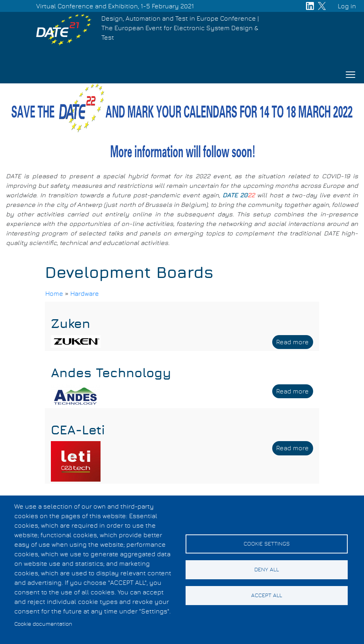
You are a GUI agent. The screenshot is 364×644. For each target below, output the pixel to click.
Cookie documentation (43, 624)
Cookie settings (267, 544)
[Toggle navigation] (350, 75)
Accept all (267, 596)
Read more (295, 343)
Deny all (267, 570)
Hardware (85, 294)
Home (54, 294)
